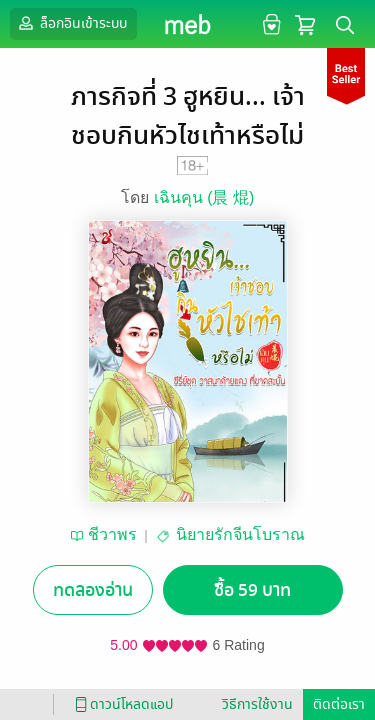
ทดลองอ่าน (93, 590)
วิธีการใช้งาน (257, 704)
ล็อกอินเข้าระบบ (71, 23)
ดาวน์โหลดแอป (121, 704)
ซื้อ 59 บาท (252, 590)
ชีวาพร (112, 534)
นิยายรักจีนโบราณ (240, 534)
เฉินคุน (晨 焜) (204, 197)
